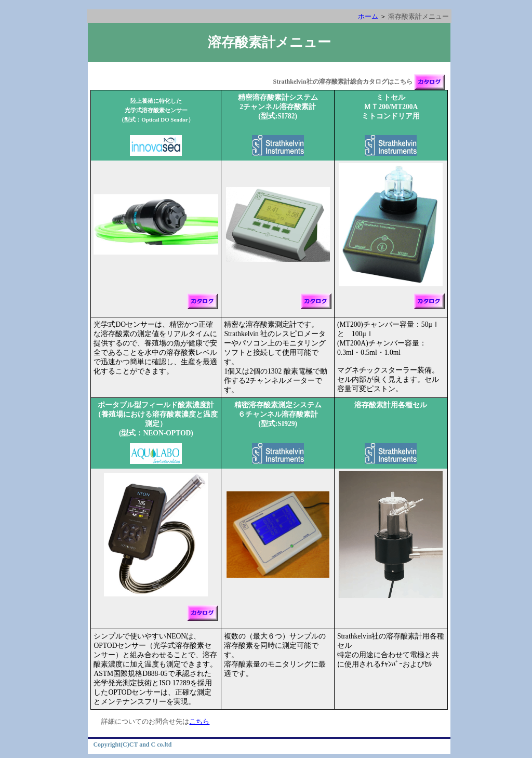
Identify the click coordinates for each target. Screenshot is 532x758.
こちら (199, 721)
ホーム (368, 17)
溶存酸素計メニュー (269, 42)
